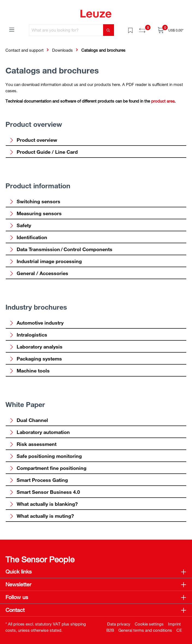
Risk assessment (33, 444)
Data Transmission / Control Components (61, 249)
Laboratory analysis (36, 347)
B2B (110, 630)
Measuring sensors (35, 213)
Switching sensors (35, 201)
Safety (20, 225)
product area (163, 101)
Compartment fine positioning (48, 468)
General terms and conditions (145, 630)
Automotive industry (36, 323)
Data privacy (119, 624)
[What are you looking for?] (66, 30)
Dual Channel (29, 420)
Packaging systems (36, 359)
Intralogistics (28, 335)
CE (179, 630)
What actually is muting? (42, 516)
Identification (28, 237)
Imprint (174, 624)
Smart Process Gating (39, 480)
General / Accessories (39, 273)
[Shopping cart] (171, 30)
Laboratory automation (40, 432)
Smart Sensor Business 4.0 (45, 492)
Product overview (33, 140)
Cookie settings (149, 624)
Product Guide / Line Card (43, 152)
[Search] (109, 30)
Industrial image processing (46, 261)
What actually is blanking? (43, 504)
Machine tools (29, 371)
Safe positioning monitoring (46, 456)
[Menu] (12, 29)
